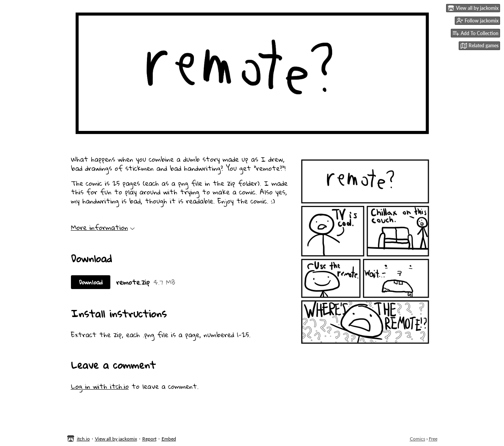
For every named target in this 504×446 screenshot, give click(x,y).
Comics (418, 439)
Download (91, 282)
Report (149, 439)
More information (103, 227)
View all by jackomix (116, 439)
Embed (169, 439)
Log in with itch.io (100, 386)
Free (433, 439)
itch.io (83, 439)
